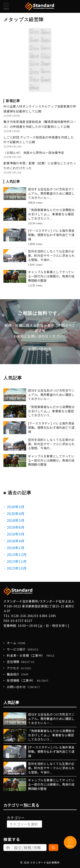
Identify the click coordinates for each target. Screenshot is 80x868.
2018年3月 (16, 520)
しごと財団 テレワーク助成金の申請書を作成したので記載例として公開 (39, 140)
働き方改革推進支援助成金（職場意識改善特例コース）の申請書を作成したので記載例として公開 (40, 124)
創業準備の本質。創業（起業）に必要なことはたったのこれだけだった (40, 166)
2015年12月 (17, 554)
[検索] (54, 848)
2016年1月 (16, 548)
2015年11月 (17, 561)
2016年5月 (16, 534)
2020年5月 (16, 507)
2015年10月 (17, 568)
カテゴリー (16, 818)
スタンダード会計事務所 (45, 862)
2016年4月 (16, 541)
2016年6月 (16, 527)
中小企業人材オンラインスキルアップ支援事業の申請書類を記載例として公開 (40, 109)
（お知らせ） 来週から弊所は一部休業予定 (34, 153)
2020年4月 (16, 514)
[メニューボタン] (6, 6)
